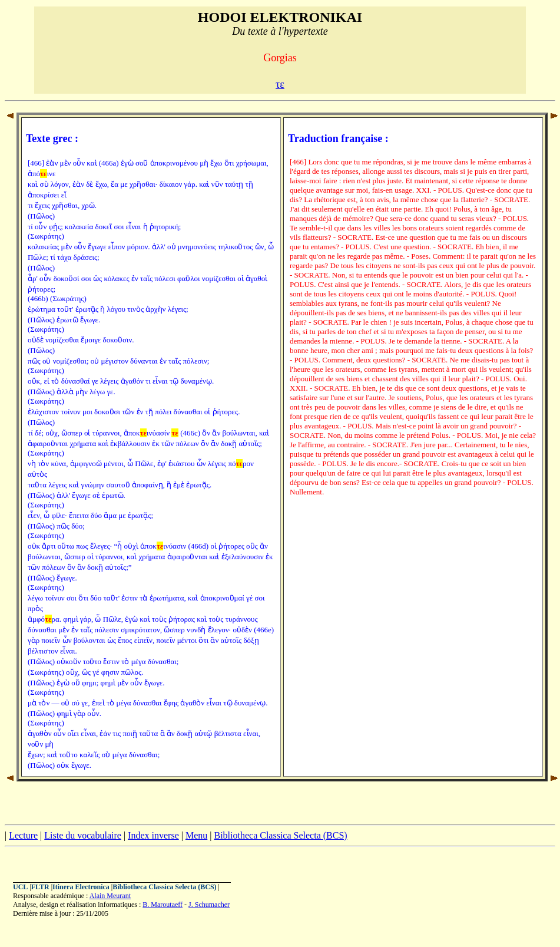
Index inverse (153, 835)
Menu (196, 835)
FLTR (40, 887)
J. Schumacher (209, 905)
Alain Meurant (110, 896)
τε (280, 84)
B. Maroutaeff (163, 905)
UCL (20, 887)
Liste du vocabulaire (83, 835)
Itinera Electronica (81, 887)
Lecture (23, 835)
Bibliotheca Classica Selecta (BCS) (280, 835)
